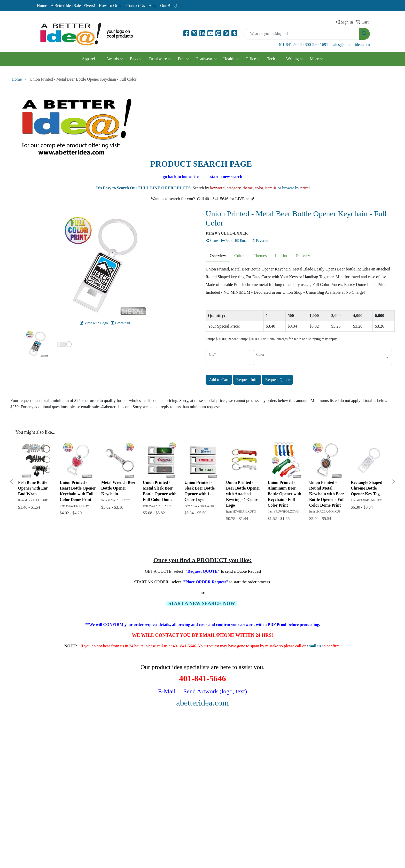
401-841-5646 (290, 45)
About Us (43, 750)
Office (253, 59)
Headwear (206, 59)
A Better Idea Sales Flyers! (73, 6)
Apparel (91, 59)
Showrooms (102, 750)
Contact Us (136, 6)
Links (97, 757)
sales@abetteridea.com (351, 45)
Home (42, 6)
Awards (115, 59)
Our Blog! (169, 6)
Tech (273, 59)
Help (153, 6)
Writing (295, 59)
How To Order (111, 6)
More (317, 59)
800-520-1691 (317, 45)
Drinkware (160, 59)
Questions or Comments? (56, 775)
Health (231, 59)
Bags (136, 59)
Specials (42, 765)
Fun (183, 59)
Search (98, 743)
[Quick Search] (301, 34)
